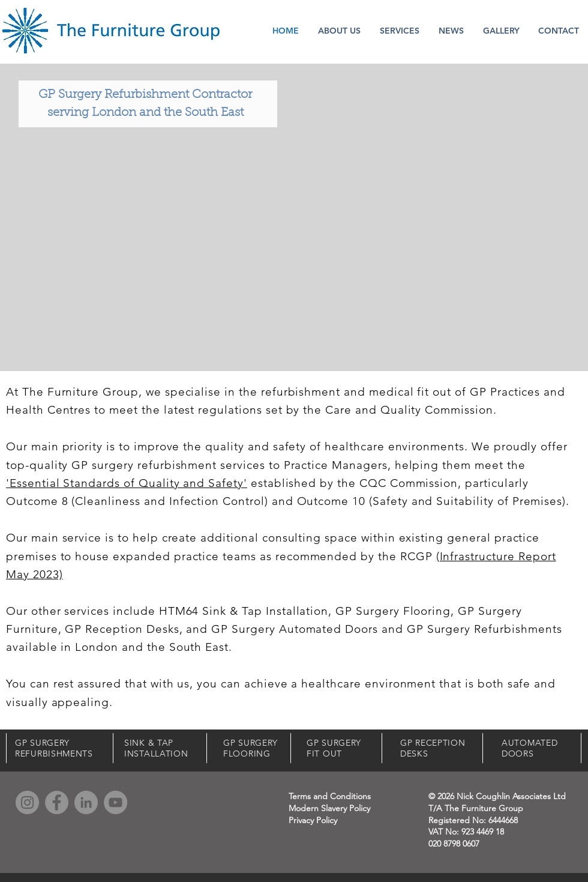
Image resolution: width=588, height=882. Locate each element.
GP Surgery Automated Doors (295, 629)
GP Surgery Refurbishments (484, 629)
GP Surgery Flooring (393, 611)
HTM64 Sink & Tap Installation (244, 611)
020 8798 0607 (454, 844)
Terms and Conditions (330, 796)
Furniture (32, 629)
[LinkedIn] (86, 802)
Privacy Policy (313, 820)
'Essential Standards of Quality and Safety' (127, 483)
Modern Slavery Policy (329, 808)
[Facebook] (57, 802)
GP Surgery (490, 611)
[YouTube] (115, 802)
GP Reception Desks (122, 629)
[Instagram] (27, 802)
